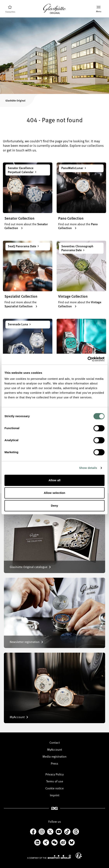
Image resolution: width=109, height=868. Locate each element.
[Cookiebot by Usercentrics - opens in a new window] (88, 359)
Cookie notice (54, 788)
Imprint (55, 795)
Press (54, 763)
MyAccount (55, 749)
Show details (88, 468)
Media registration (54, 756)
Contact (55, 743)
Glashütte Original (15, 100)
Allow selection (55, 493)
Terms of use (55, 781)
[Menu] (99, 9)
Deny (54, 506)
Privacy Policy (54, 774)
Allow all (54, 480)
